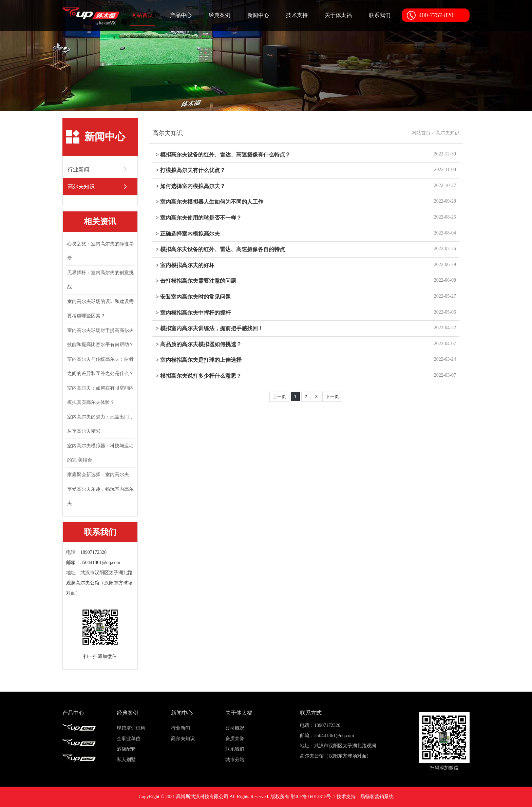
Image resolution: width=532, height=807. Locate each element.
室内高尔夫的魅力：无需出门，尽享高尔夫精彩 (100, 424)
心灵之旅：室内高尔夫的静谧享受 (100, 251)
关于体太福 (338, 15)
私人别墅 (126, 760)
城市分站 (235, 760)
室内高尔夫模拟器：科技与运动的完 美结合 (100, 453)
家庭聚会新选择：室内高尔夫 (98, 475)
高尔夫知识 (448, 133)
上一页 (279, 397)
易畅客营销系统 (377, 797)
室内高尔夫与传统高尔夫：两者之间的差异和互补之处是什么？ (100, 366)
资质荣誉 (235, 739)
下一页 (332, 397)
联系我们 (380, 15)
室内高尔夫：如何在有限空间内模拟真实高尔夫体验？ (100, 395)
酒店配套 (126, 749)
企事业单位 (129, 739)
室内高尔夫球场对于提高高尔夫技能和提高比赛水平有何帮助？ (100, 337)
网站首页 (142, 15)
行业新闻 (180, 728)
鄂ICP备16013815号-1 (313, 797)
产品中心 (181, 15)
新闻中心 (258, 15)
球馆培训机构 (131, 728)
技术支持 (297, 15)
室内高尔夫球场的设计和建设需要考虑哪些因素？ (100, 309)
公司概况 (235, 728)
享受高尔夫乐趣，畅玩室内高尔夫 (100, 496)
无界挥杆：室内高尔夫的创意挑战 (100, 280)
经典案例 (220, 15)
